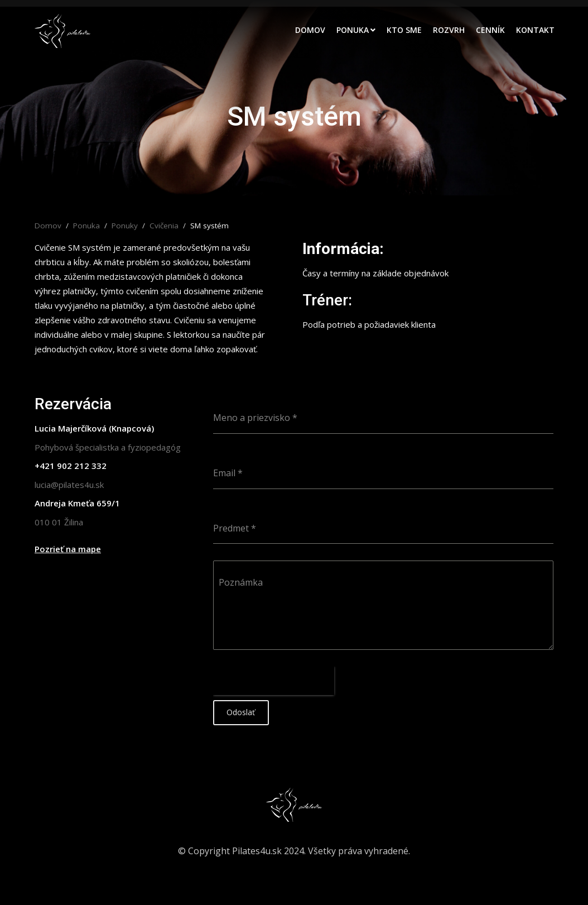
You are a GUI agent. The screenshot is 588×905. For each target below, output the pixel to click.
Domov (310, 30)
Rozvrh (449, 30)
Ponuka (353, 30)
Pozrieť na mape (68, 549)
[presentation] (274, 681)
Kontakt (535, 30)
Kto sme (404, 30)
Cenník (490, 30)
